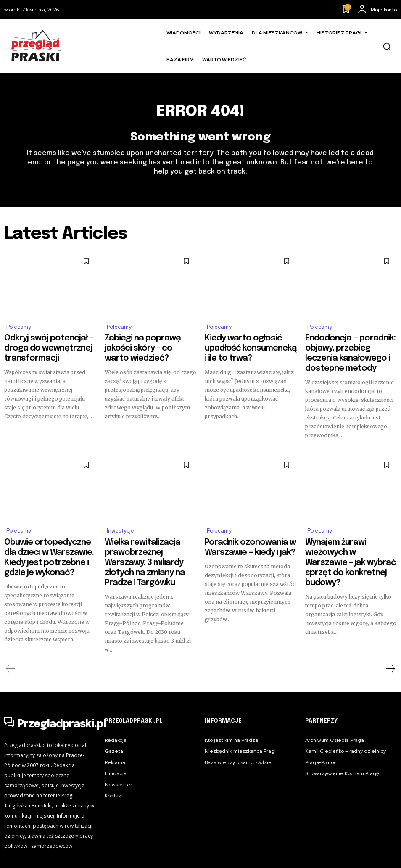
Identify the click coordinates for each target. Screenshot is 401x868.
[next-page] (390, 635)
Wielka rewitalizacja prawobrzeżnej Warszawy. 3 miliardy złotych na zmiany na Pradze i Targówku (147, 539)
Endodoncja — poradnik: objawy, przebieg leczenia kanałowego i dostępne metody (351, 348)
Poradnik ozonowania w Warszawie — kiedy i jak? (240, 531)
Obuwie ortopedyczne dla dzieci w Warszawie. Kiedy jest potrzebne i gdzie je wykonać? (48, 535)
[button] (387, 46)
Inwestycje (120, 517)
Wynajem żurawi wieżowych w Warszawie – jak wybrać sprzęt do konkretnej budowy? (349, 535)
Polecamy (19, 330)
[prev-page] (11, 635)
